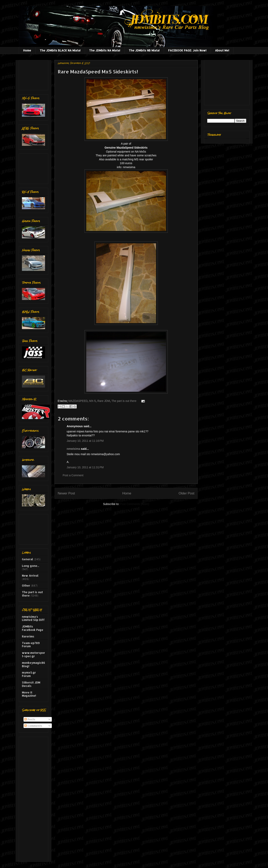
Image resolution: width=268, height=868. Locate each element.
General (27, 559)
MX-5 (92, 401)
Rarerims (28, 636)
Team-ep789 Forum (31, 645)
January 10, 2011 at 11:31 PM (85, 467)
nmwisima (74, 449)
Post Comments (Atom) (135, 504)
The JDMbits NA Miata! (105, 50)
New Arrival (30, 576)
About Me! (222, 50)
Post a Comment (73, 475)
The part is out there (124, 401)
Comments (33, 726)
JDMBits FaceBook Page (33, 628)
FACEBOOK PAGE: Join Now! (187, 50)
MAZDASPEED (78, 401)
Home (27, 50)
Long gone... (30, 566)
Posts (30, 719)
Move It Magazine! (29, 694)
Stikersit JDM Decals (31, 684)
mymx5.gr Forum (29, 674)
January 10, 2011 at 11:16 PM (85, 441)
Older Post (186, 493)
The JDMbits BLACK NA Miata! (60, 50)
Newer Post (66, 493)
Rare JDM (104, 401)
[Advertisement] (34, 74)
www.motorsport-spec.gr (33, 654)
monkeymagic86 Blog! (33, 664)
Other (26, 585)
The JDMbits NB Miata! (144, 50)
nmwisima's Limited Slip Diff (33, 618)
